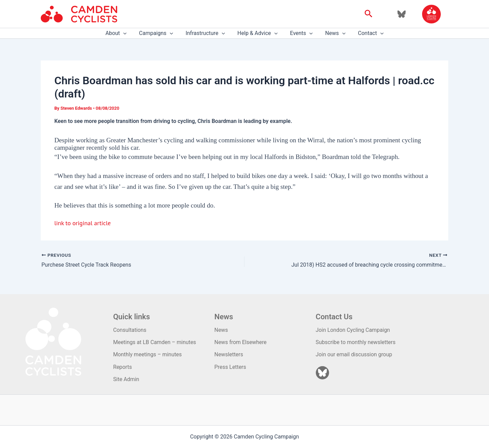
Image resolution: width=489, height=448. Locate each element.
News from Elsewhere (241, 342)
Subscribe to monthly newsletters (356, 342)
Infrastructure (207, 33)
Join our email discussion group (354, 354)
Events (300, 33)
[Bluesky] (402, 14)
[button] (369, 14)
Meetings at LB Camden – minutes (155, 342)
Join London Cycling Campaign (353, 330)
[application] (128, 33)
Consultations (130, 330)
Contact (366, 33)
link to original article (83, 223)
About (121, 33)
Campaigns (159, 33)
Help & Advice (257, 33)
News (332, 33)
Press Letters (230, 367)
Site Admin (126, 379)
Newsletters (229, 354)
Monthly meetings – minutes (148, 354)
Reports (123, 367)
